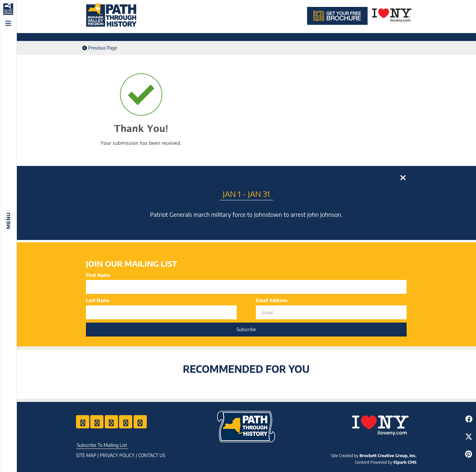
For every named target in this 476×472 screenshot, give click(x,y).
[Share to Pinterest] (469, 454)
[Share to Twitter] (469, 436)
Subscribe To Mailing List (102, 445)
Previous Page (100, 48)
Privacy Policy (117, 455)
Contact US (152, 455)
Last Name (98, 300)
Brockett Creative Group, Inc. (388, 455)
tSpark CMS (405, 462)
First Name (98, 275)
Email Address (272, 300)
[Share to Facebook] (469, 419)
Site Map (86, 455)
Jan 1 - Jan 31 (246, 194)
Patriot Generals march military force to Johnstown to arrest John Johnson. (246, 214)
